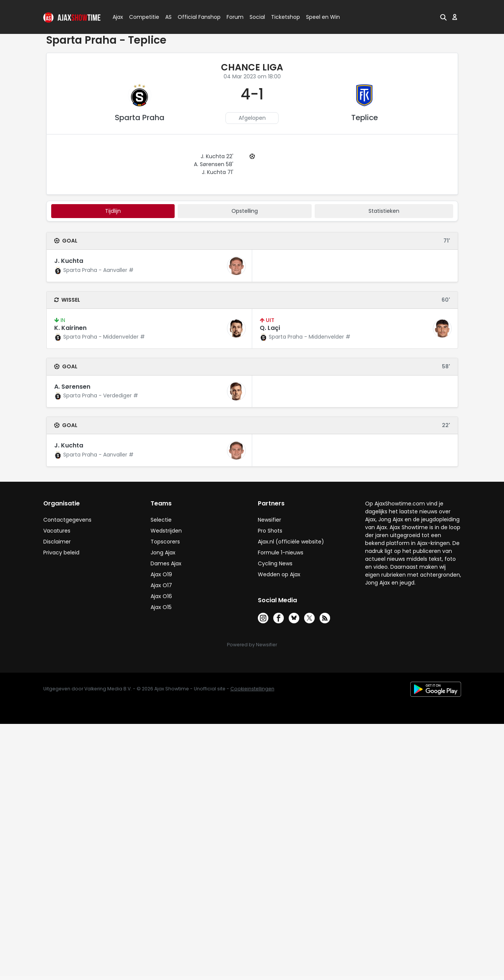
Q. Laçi (270, 328)
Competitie (141, 17)
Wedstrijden (166, 531)
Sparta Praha (140, 118)
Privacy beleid (61, 553)
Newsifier (270, 520)
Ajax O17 (161, 585)
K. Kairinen (70, 328)
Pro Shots (270, 531)
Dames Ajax (166, 563)
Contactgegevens (67, 520)
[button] (443, 17)
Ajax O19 (161, 574)
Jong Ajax (163, 553)
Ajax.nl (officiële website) (291, 542)
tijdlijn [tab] (113, 211)
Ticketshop (285, 17)
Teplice (365, 118)
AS (168, 17)
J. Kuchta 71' (218, 172)
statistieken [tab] (384, 211)
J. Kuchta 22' (217, 156)
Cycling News (275, 563)
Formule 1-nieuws (281, 553)
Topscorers (165, 542)
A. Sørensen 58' (214, 164)
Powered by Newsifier (252, 645)
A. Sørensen (72, 387)
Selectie (161, 520)
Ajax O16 (161, 596)
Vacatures (57, 531)
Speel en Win (323, 17)
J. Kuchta (69, 261)
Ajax (117, 17)
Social (256, 17)
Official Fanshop (195, 17)
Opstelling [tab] (245, 211)
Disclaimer (57, 542)
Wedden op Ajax (279, 574)
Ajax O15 (161, 607)
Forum (235, 17)
